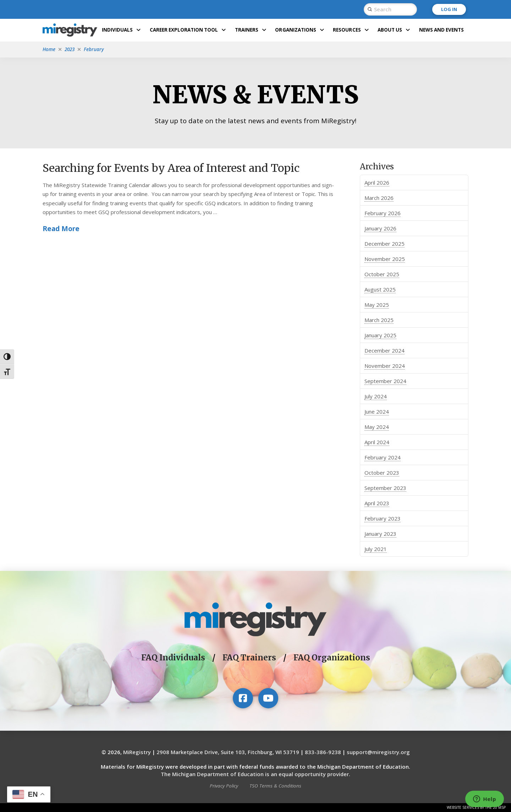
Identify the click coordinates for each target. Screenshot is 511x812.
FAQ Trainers (249, 658)
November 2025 (385, 259)
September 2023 (385, 488)
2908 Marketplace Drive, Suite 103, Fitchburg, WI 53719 (228, 752)
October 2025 (382, 274)
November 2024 (385, 366)
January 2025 (380, 335)
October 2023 (382, 473)
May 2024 (377, 427)
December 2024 (384, 350)
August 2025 (380, 289)
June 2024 (377, 412)
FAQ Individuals (173, 658)
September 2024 (385, 381)
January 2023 (380, 534)
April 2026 (377, 182)
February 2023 (383, 518)
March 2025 (379, 320)
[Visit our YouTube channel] (268, 698)
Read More (61, 228)
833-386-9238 (323, 752)
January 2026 (380, 228)
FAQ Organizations (332, 658)
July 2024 (376, 396)
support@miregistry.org (378, 752)
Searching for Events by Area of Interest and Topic (171, 168)
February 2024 (383, 457)
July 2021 (376, 549)
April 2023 (377, 503)
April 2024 (377, 442)
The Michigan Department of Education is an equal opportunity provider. (255, 774)
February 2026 (383, 213)
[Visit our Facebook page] (243, 698)
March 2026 (379, 198)
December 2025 (384, 244)
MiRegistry (137, 752)
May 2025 (377, 305)
